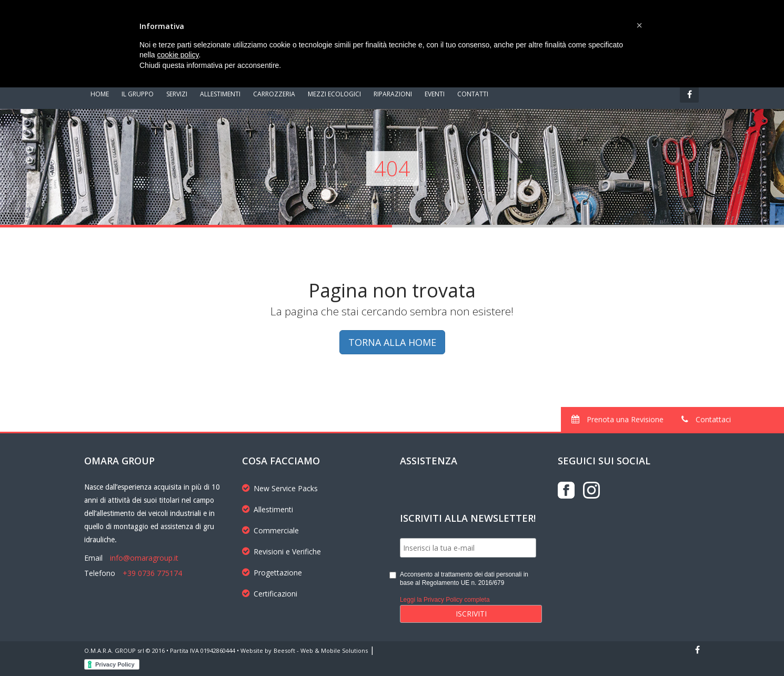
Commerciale (270, 530)
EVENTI (435, 94)
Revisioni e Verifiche (282, 551)
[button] (639, 25)
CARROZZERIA (274, 94)
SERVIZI (177, 94)
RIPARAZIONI (393, 94)
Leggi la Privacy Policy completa (445, 600)
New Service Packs (280, 488)
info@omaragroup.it (144, 558)
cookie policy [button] (178, 55)
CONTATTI (473, 94)
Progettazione (272, 573)
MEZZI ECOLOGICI (334, 94)
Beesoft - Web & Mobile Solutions (321, 650)
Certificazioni (270, 594)
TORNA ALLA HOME (392, 342)
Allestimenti (268, 509)
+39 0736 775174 (152, 573)
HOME (100, 94)
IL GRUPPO (138, 94)
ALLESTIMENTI (220, 94)
